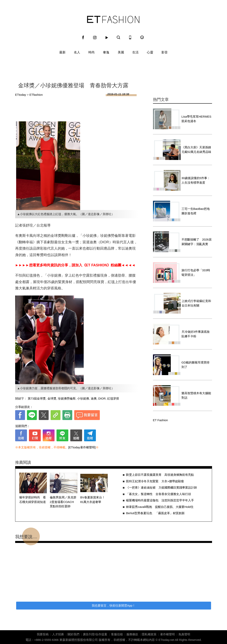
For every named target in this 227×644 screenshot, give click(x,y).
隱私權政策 (149, 634)
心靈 (150, 52)
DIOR (102, 398)
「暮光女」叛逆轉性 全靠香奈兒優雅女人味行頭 (158, 494)
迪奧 (94, 398)
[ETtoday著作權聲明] (82, 447)
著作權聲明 (167, 634)
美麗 (121, 52)
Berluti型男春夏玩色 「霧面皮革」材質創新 (155, 513)
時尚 (92, 52)
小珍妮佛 (83, 398)
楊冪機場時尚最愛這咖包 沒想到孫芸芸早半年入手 (160, 500)
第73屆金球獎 (37, 398)
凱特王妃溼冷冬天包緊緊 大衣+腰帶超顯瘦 (155, 481)
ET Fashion (113, 20)
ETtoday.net (166, 640)
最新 (62, 52)
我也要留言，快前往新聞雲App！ (114, 605)
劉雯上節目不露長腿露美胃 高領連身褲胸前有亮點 (160, 475)
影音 (165, 52)
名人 (77, 52)
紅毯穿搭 (113, 398)
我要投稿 (43, 634)
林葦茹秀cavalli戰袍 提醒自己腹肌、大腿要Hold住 (160, 507)
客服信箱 (117, 634)
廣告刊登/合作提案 (95, 634)
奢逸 (106, 52)
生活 (135, 52)
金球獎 (52, 398)
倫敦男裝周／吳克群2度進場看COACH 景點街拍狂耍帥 (63, 502)
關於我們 (73, 634)
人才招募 (58, 634)
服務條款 (132, 634)
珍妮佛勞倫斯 (67, 398)
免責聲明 (184, 634)
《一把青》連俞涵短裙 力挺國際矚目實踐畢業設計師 (161, 487)
